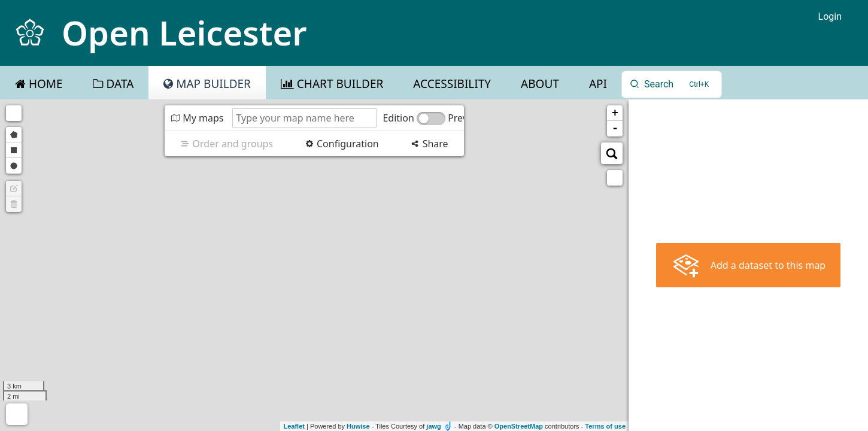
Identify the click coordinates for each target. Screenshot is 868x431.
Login (830, 16)
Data (119, 84)
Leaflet (294, 426)
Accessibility (452, 84)
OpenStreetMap (519, 426)
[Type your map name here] (304, 118)
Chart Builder (339, 84)
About (540, 84)
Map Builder (212, 84)
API (598, 84)
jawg (433, 426)
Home (44, 84)
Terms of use (605, 426)
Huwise (358, 426)
